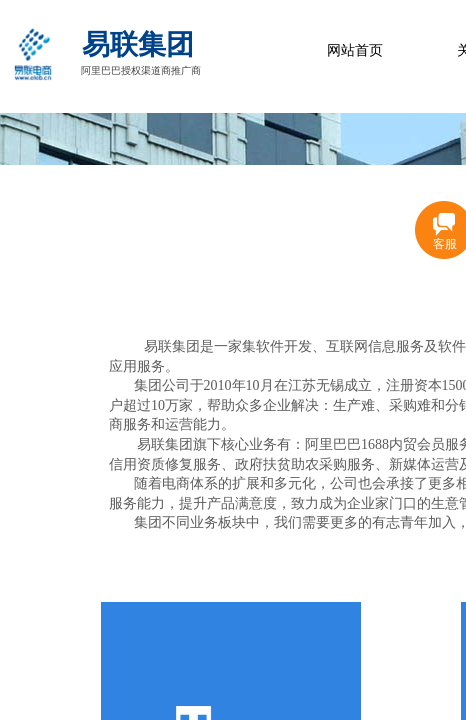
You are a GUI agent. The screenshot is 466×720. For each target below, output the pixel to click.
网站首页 (355, 50)
